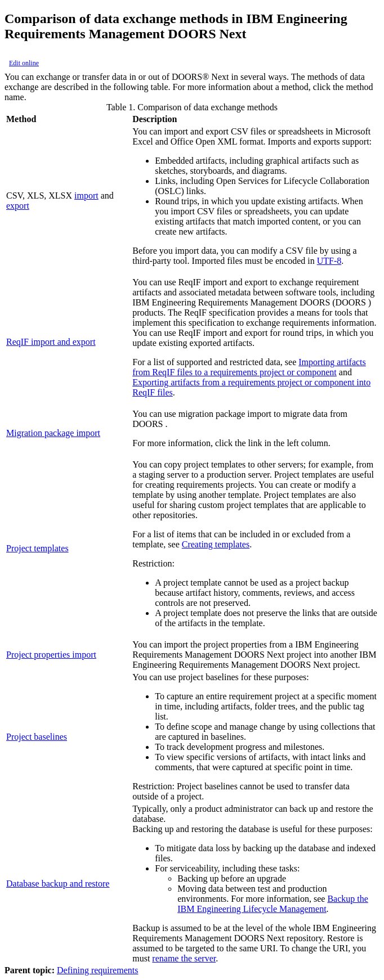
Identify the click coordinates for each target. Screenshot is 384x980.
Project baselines (37, 737)
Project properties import (51, 655)
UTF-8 (329, 261)
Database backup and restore (58, 884)
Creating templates (216, 544)
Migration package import (53, 433)
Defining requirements (97, 970)
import (86, 195)
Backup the (273, 904)
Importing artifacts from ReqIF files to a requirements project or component (249, 367)
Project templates (37, 548)
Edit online (24, 63)
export (18, 206)
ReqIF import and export (51, 342)
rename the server (184, 958)
